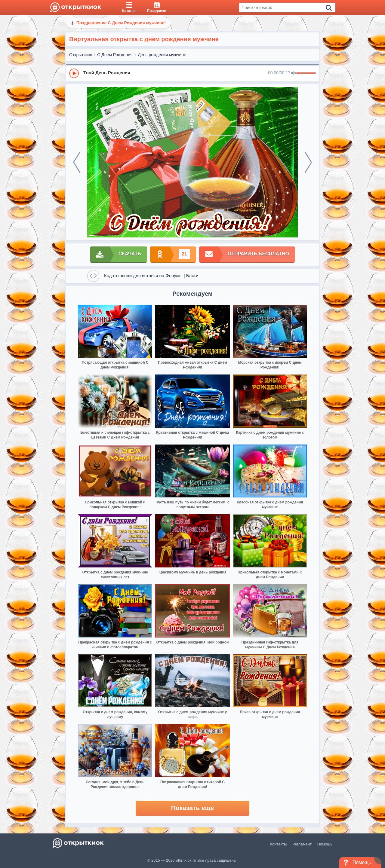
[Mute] (293, 73)
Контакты (278, 844)
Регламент (302, 844)
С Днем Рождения (115, 55)
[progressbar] (306, 73)
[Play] (74, 73)
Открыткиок (81, 55)
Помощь (325, 844)
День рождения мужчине (162, 55)
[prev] (77, 162)
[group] (192, 73)
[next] (308, 162)
